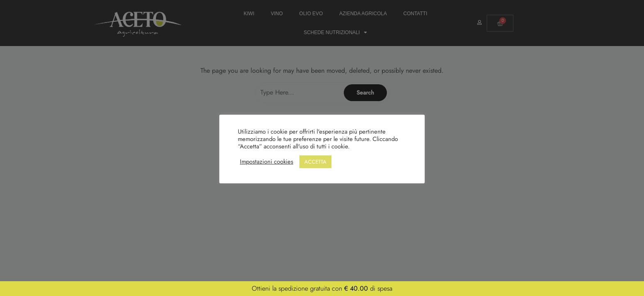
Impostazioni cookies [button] (267, 162)
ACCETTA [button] (315, 162)
